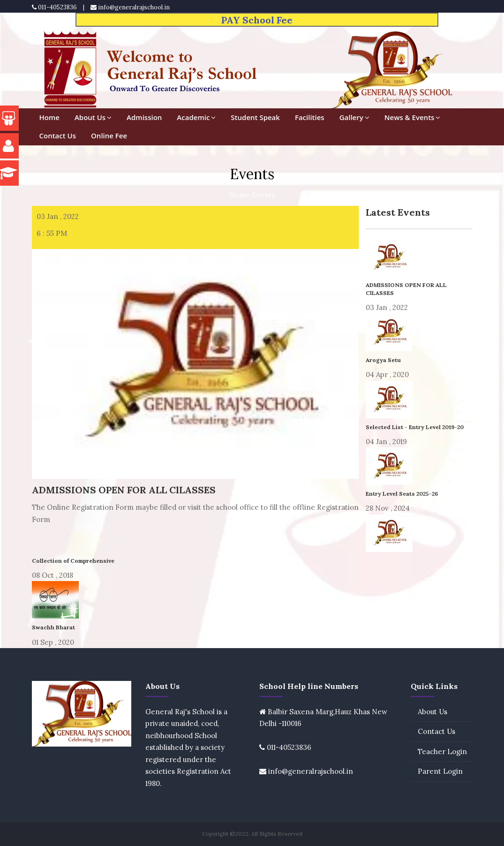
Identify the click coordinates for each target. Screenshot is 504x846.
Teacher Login (442, 752)
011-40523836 (54, 7)
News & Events (413, 117)
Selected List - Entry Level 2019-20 (415, 427)
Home (49, 117)
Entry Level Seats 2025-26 (402, 494)
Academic (196, 117)
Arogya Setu (383, 360)
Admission (144, 117)
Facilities (310, 117)
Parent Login (440, 771)
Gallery (354, 117)
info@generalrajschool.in (130, 7)
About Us (93, 117)
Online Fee (109, 136)
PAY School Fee (257, 20)
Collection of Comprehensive (73, 561)
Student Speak (255, 117)
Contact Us (58, 136)
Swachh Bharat (53, 627)
